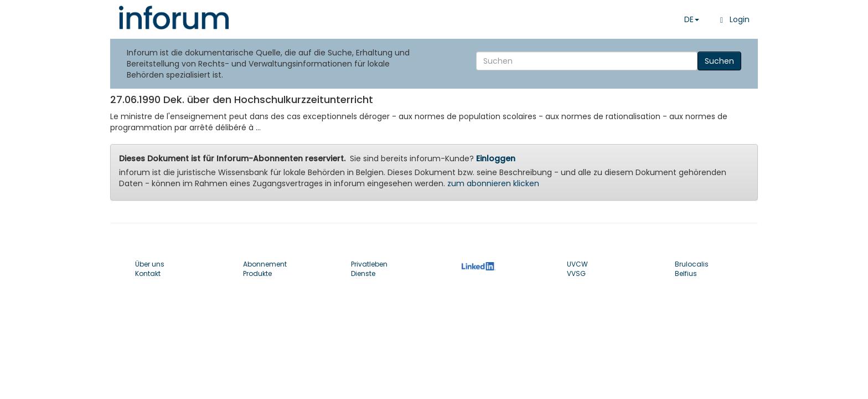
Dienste (363, 273)
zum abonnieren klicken (493, 183)
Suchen (719, 61)
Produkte (257, 273)
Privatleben (369, 264)
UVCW (577, 264)
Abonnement (265, 264)
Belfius (686, 273)
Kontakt (148, 273)
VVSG (576, 273)
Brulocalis (692, 264)
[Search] (587, 61)
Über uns (150, 264)
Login (733, 19)
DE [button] (692, 19)
